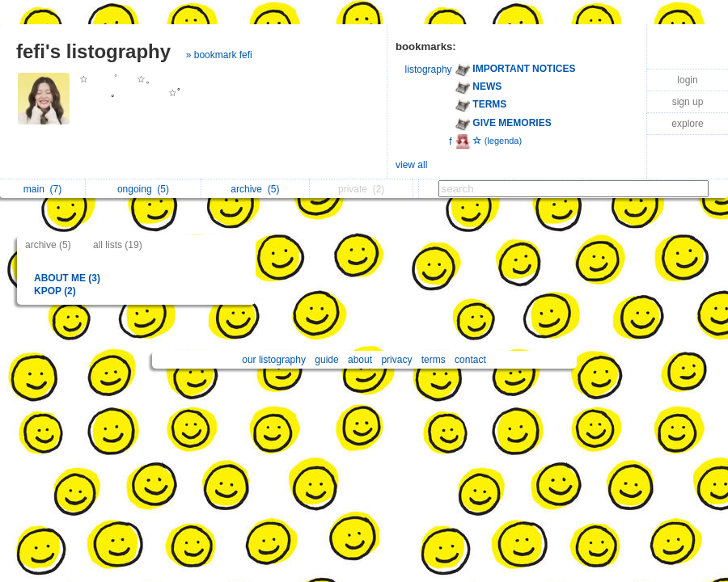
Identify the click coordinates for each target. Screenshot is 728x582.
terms (434, 360)
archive (255, 189)
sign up (688, 102)
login (687, 80)
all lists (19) (118, 245)
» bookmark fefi (219, 55)
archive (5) (48, 245)
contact (470, 360)
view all (411, 165)
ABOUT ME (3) (67, 278)
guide (326, 360)
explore (687, 124)
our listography (274, 360)
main (42, 189)
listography (429, 70)
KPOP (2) (55, 291)
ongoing (143, 189)
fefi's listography (93, 51)
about (360, 360)
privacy (396, 360)
